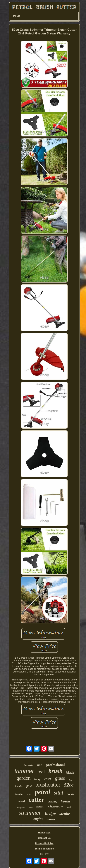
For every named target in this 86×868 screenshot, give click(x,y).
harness (66, 801)
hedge (50, 814)
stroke (65, 814)
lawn (29, 794)
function (19, 794)
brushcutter (48, 785)
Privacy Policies (44, 843)
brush (56, 771)
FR (47, 854)
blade (70, 772)
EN (42, 854)
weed (22, 801)
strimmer (30, 813)
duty (70, 780)
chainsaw (55, 806)
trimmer (24, 771)
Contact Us (44, 838)
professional (55, 765)
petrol (42, 792)
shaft (69, 807)
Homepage (44, 833)
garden (23, 778)
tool (41, 772)
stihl (59, 793)
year (31, 807)
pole (29, 786)
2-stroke (29, 765)
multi (40, 806)
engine (38, 819)
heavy (37, 779)
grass (60, 778)
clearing (53, 802)
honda (70, 794)
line (40, 765)
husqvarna (21, 808)
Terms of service (44, 849)
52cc (69, 785)
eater (48, 779)
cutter (36, 800)
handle (19, 786)
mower (51, 819)
